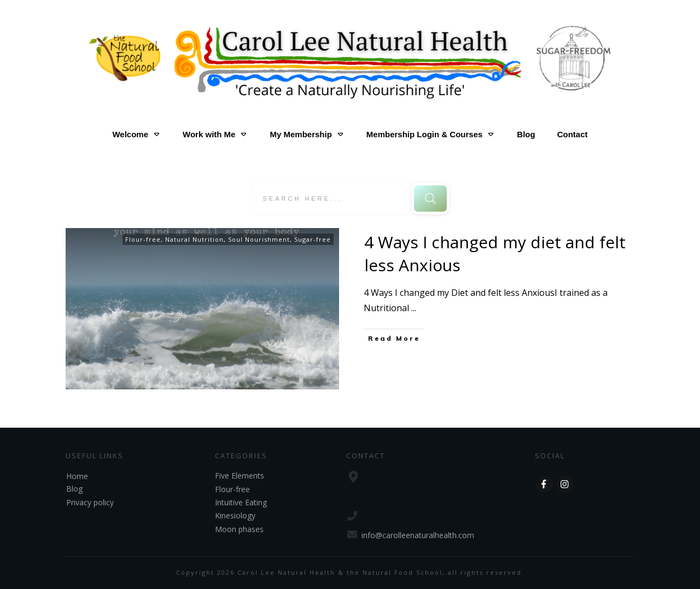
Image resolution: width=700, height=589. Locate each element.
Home (77, 476)
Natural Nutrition (194, 239)
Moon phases (239, 529)
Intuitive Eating (241, 502)
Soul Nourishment (259, 239)
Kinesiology (235, 515)
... (414, 308)
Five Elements (240, 476)
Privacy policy (90, 502)
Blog (74, 489)
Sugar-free (313, 239)
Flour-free (143, 239)
